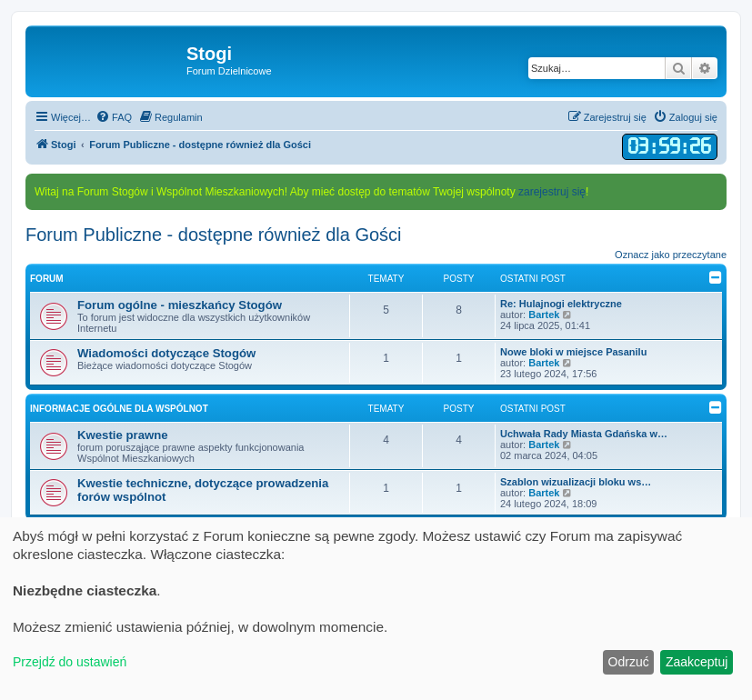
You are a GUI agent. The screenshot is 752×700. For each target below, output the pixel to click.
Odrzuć (629, 662)
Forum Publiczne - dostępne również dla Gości (214, 235)
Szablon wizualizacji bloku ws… (576, 482)
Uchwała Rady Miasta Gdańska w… (584, 434)
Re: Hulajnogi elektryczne (561, 304)
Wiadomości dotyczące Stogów (166, 353)
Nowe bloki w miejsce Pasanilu (573, 352)
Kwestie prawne (123, 435)
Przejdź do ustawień (70, 662)
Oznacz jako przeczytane (671, 255)
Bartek (544, 315)
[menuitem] (114, 117)
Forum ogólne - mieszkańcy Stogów (180, 305)
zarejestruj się (552, 192)
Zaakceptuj (697, 662)
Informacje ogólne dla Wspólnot (119, 409)
